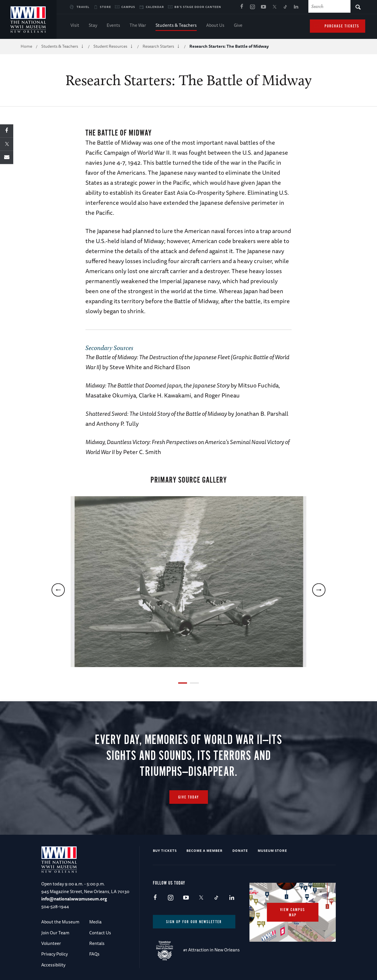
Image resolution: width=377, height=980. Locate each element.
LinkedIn (296, 7)
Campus (128, 7)
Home (26, 46)
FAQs (94, 954)
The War (138, 26)
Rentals (97, 943)
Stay (93, 26)
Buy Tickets (165, 851)
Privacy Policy (54, 954)
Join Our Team (55, 933)
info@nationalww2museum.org (74, 899)
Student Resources (110, 46)
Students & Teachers (176, 26)
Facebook (242, 7)
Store (105, 7)
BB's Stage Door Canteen (198, 7)
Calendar (155, 7)
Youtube (263, 7)
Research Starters (158, 46)
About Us (215, 26)
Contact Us (100, 933)
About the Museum (60, 922)
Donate (240, 851)
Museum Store (272, 851)
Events (113, 26)
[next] (319, 590)
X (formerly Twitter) (274, 7)
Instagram (252, 7)
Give (238, 26)
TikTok (285, 7)
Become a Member (205, 851)
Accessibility (53, 965)
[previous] (58, 590)
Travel (83, 7)
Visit (75, 26)
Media (95, 922)
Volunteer (51, 943)
